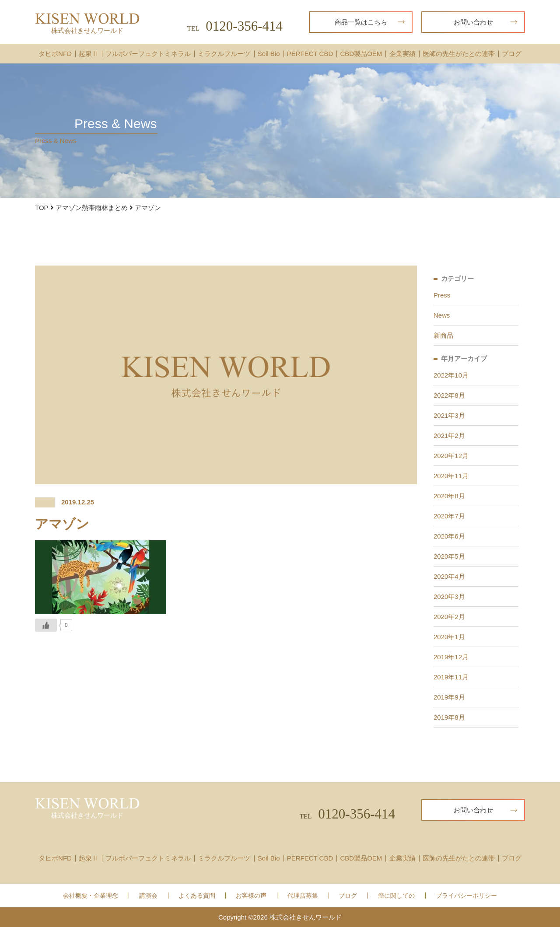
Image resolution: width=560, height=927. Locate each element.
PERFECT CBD (310, 54)
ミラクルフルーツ (224, 54)
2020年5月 (449, 556)
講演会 (148, 896)
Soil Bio (269, 54)
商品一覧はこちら (370, 22)
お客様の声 (251, 896)
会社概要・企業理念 (91, 896)
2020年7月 (449, 516)
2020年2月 (449, 617)
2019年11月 (451, 677)
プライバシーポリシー (466, 896)
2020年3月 (449, 596)
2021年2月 (449, 436)
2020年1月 (449, 637)
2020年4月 (449, 576)
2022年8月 (449, 395)
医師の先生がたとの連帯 (459, 54)
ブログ (512, 54)
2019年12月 (451, 657)
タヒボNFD (55, 54)
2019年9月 (449, 697)
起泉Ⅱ (89, 54)
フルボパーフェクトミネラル (148, 54)
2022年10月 (451, 375)
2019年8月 (449, 717)
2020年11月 (451, 476)
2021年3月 (449, 415)
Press (442, 295)
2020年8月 (449, 496)
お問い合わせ (486, 22)
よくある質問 (197, 896)
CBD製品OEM (361, 54)
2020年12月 (451, 456)
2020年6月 (449, 536)
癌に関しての (396, 896)
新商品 (443, 335)
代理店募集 (303, 896)
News (442, 315)
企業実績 (402, 54)
